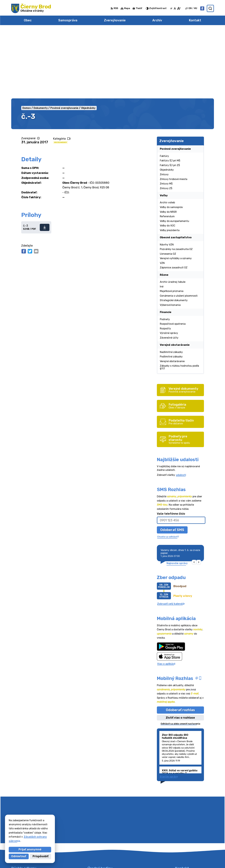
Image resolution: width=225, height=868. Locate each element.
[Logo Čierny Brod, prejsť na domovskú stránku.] (31, 8)
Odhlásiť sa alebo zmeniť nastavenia (180, 655)
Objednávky (60, 74)
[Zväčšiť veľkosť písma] (179, 8)
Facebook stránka (186, 843)
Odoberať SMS (172, 461)
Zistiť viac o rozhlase (180, 649)
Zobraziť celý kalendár (171, 535)
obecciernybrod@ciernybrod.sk (194, 839)
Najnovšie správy (177, 495)
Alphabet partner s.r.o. (112, 860)
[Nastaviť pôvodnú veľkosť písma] (175, 8)
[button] (194, 494)
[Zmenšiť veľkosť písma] (171, 8)
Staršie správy (169, 708)
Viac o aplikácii (166, 595)
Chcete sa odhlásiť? (168, 468)
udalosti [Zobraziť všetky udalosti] (181, 406)
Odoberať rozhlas (180, 641)
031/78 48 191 (184, 832)
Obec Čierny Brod (160, 860)
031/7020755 (183, 835)
